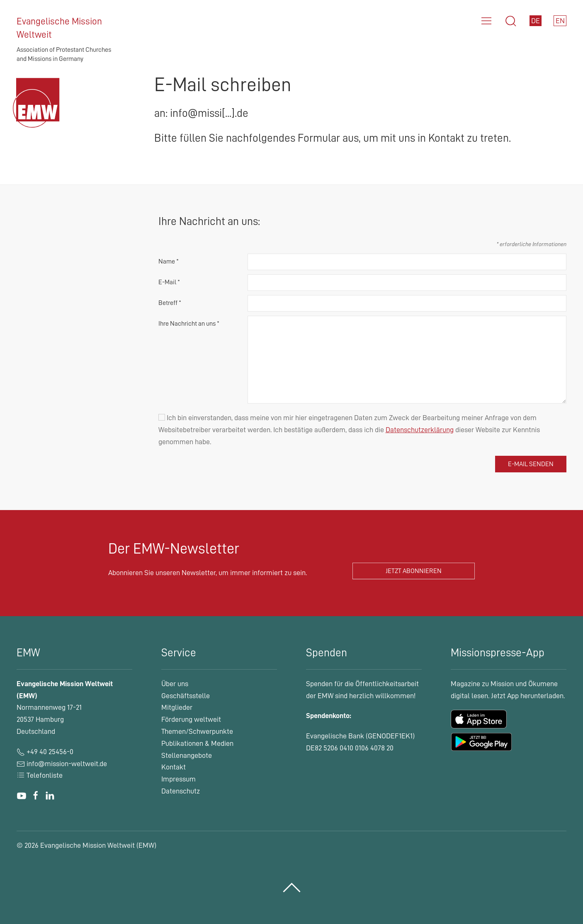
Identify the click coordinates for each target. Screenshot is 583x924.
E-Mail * (169, 282)
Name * (169, 261)
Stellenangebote (187, 755)
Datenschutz (181, 791)
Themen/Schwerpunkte (197, 731)
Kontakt (174, 767)
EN (560, 21)
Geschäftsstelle (186, 696)
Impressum (179, 779)
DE (536, 21)
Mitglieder (177, 707)
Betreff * (170, 303)
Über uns (175, 684)
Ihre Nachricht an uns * (189, 324)
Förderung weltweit (191, 719)
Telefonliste (40, 775)
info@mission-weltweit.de (67, 764)
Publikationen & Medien (197, 743)
